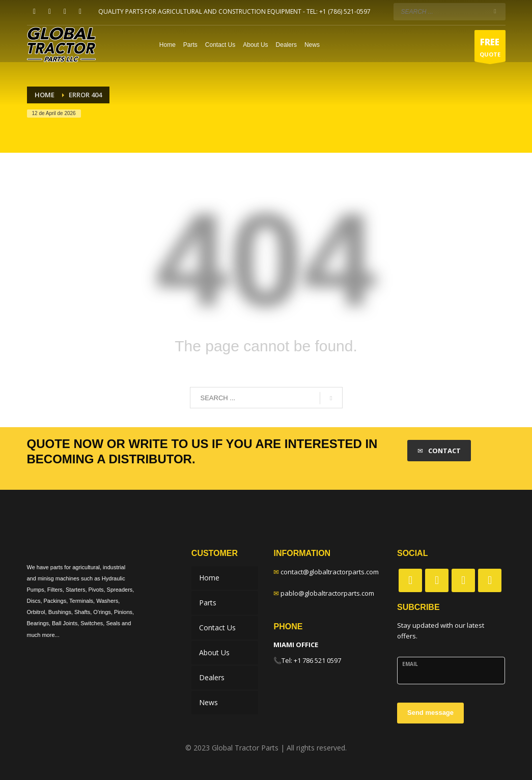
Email (410, 664)
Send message (430, 713)
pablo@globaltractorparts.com (327, 593)
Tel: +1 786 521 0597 (311, 660)
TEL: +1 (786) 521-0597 (339, 11)
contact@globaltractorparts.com (330, 572)
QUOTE (490, 49)
